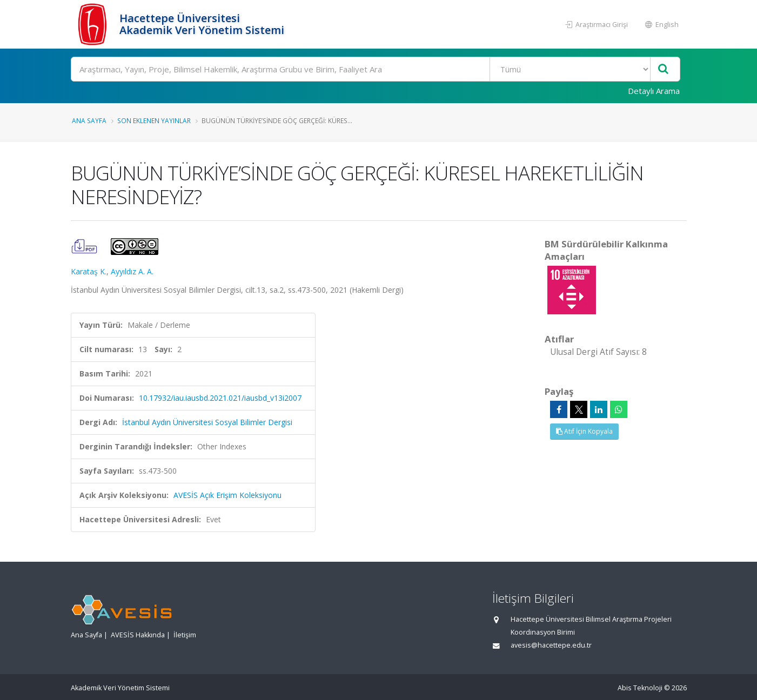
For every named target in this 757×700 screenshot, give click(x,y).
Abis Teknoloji (640, 688)
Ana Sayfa (89, 120)
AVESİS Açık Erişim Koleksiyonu (227, 495)
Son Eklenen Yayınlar (154, 120)
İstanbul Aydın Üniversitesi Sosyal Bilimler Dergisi (207, 422)
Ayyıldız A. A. (132, 271)
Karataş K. (89, 271)
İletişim (185, 635)
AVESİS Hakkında (138, 635)
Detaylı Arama (654, 91)
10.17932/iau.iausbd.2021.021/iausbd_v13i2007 (220, 398)
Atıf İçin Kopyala (584, 431)
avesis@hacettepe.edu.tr (551, 645)
